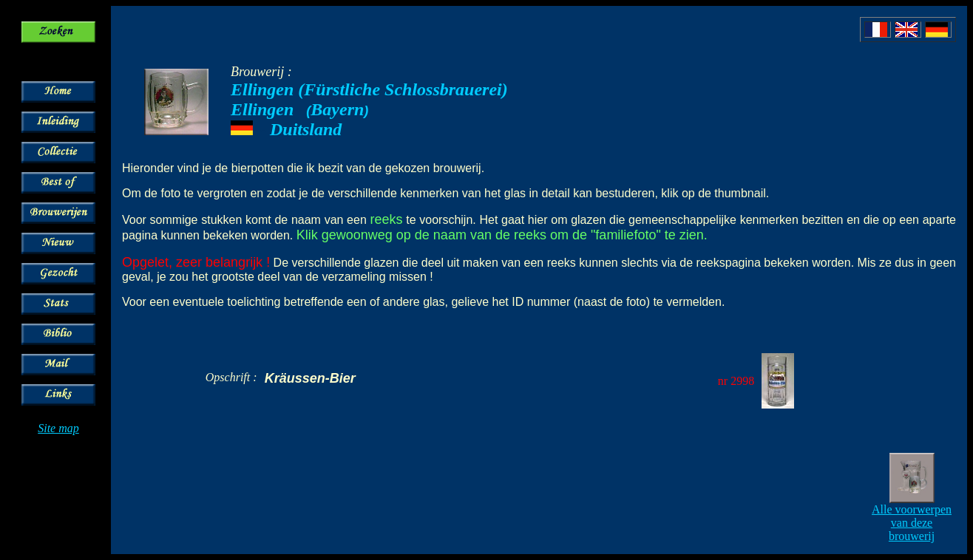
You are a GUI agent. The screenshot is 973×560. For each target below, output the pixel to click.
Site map (58, 428)
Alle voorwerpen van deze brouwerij (912, 523)
